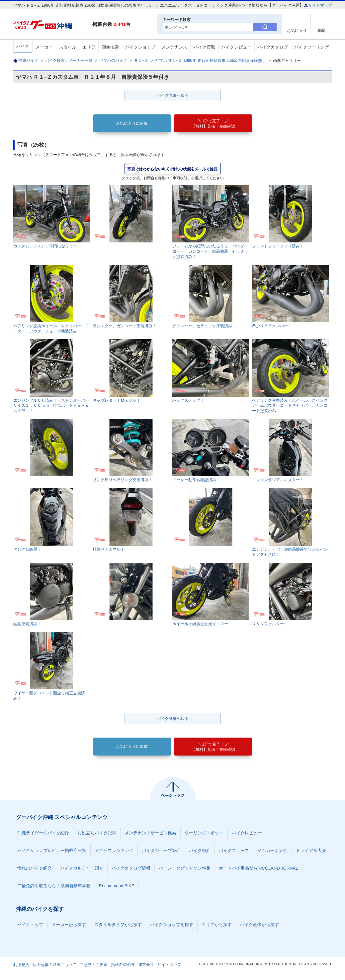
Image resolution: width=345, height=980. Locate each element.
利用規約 (21, 965)
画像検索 (110, 47)
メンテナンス (174, 47)
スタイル (68, 47)
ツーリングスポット (204, 833)
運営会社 (146, 965)
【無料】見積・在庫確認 (213, 124)
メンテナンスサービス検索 (150, 833)
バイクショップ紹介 (161, 850)
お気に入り (297, 30)
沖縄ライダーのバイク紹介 (43, 833)
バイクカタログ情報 (131, 868)
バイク (23, 46)
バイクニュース (234, 850)
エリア (89, 47)
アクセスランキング (114, 850)
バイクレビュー (236, 47)
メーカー (44, 47)
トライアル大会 (311, 850)
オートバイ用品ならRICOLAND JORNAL (259, 868)
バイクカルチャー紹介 (82, 868)
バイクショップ (140, 47)
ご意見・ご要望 (94, 965)
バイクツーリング (311, 47)
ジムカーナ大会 (272, 850)
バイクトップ (30, 925)
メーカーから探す (69, 925)
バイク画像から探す (259, 925)
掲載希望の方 (123, 965)
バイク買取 (204, 47)
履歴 (321, 30)
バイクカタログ (273, 47)
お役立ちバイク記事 (97, 833)
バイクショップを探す (172, 925)
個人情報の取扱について (54, 965)
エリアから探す (217, 925)
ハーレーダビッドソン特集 (185, 868)
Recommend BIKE (117, 886)
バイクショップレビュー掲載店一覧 (52, 850)
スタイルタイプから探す (118, 925)
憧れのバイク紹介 (35, 868)
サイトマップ (318, 5)
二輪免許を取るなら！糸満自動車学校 (54, 886)
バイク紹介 (200, 850)
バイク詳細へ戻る (173, 95)
